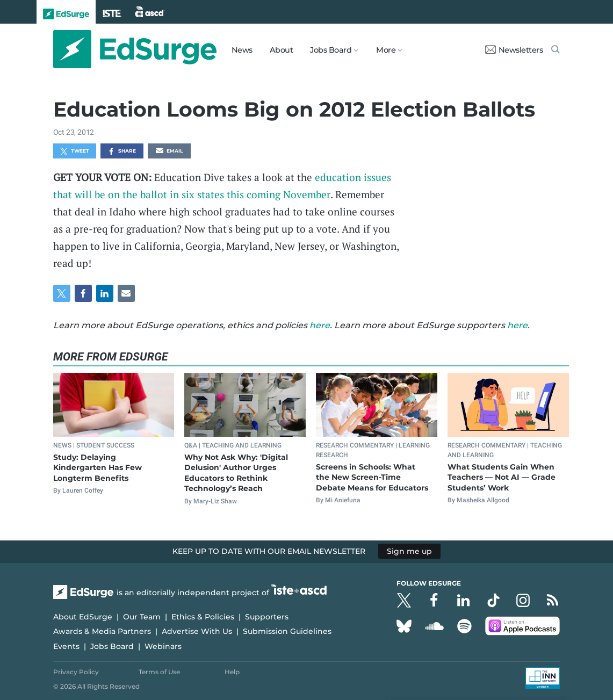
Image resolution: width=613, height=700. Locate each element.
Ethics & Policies (203, 617)
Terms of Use (159, 672)
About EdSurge (83, 617)
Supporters (267, 617)
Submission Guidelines (287, 631)
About (282, 50)
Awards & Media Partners (102, 631)
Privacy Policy (76, 672)
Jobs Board (112, 646)
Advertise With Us (197, 631)
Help (232, 672)
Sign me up (409, 551)
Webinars (163, 646)
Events (66, 646)
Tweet (75, 151)
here (320, 325)
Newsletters (514, 50)
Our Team (142, 617)
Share (122, 151)
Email (169, 151)
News (242, 50)
